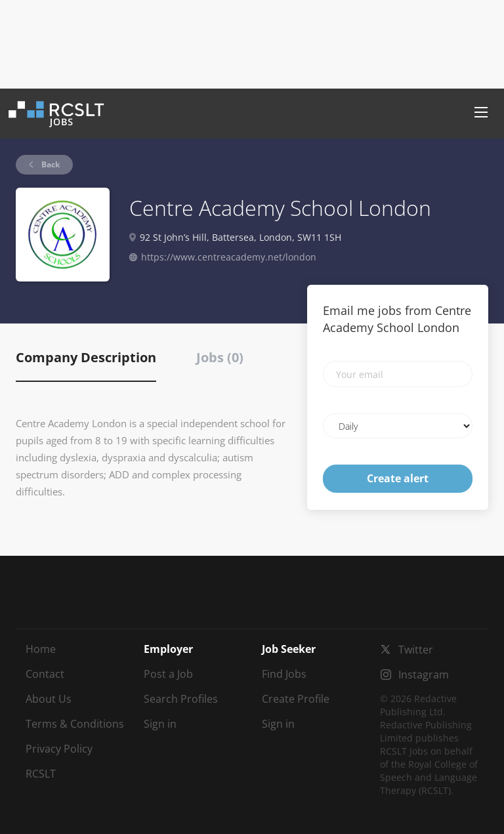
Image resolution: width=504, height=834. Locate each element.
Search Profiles (181, 699)
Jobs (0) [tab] (220, 357)
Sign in (160, 724)
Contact (45, 674)
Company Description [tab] (86, 357)
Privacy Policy (59, 749)
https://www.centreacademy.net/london (229, 257)
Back (50, 164)
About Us (49, 699)
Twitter (416, 650)
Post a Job (168, 674)
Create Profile (296, 699)
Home (41, 649)
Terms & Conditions (75, 724)
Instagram (424, 675)
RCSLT (41, 774)
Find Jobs (284, 674)
